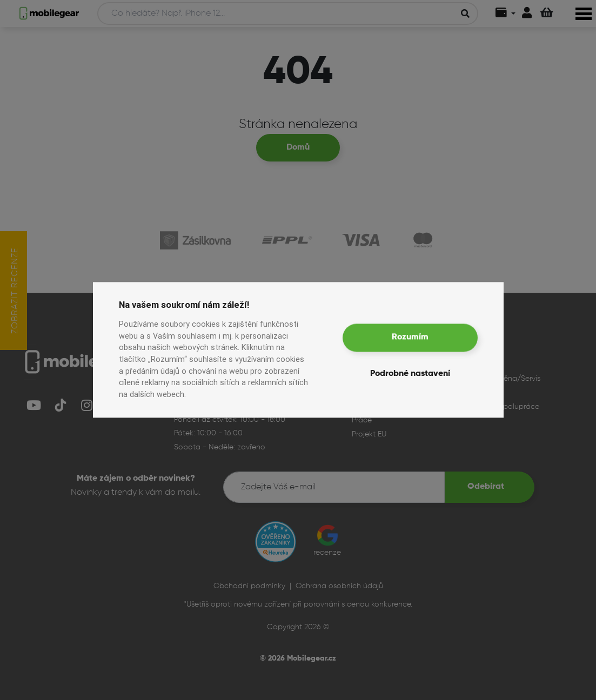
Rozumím (410, 338)
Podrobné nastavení (410, 374)
